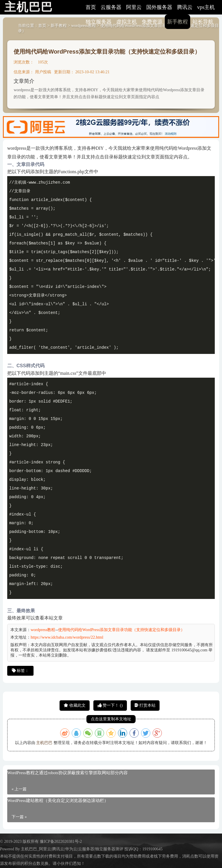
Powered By (10, 849)
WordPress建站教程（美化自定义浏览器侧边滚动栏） (58, 801)
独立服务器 (99, 22)
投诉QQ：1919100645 (143, 849)
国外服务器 (159, 7)
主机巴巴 (44, 743)
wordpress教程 (43, 630)
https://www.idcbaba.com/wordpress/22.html (67, 637)
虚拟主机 (127, 22)
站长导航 (203, 22)
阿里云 (134, 7)
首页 (91, 7)
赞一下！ (110, 705)
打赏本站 (145, 705)
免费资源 (152, 22)
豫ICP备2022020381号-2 (61, 841)
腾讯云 (185, 7)
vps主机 (206, 7)
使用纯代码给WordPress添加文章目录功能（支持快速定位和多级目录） (107, 52)
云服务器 (111, 7)
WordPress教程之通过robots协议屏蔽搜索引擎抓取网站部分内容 (67, 773)
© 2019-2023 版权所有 (20, 841)
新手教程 (177, 22)
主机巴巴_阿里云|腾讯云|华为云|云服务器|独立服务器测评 (72, 849)
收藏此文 (75, 705)
